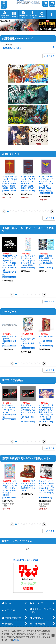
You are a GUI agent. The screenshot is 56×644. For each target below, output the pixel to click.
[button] (4, 5)
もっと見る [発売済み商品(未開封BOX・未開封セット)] (49, 531)
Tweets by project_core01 (25, 560)
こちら (16, 640)
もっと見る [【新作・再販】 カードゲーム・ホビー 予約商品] (49, 301)
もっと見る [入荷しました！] (49, 218)
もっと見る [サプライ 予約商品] (49, 448)
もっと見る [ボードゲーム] (49, 370)
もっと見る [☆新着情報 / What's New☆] (49, 56)
